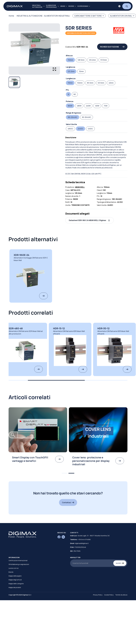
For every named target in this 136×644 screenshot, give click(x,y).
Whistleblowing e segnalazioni (19, 564)
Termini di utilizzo (121, 595)
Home (11, 16)
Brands (11, 572)
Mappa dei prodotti (15, 587)
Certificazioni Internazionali (18, 561)
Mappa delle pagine (15, 576)
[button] (90, 220)
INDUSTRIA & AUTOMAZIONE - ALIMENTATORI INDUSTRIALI (43, 16)
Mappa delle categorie (16, 584)
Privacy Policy (98, 595)
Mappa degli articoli (15, 580)
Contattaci (68, 502)
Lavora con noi (13, 568)
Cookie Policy (109, 595)
